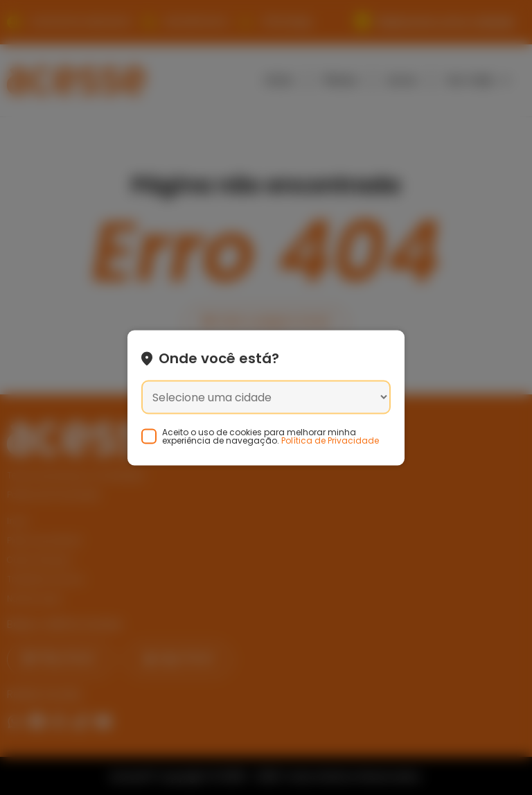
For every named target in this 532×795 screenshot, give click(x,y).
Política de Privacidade (330, 440)
